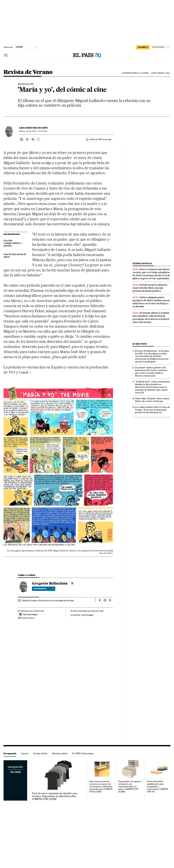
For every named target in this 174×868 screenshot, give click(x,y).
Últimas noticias (142, 263)
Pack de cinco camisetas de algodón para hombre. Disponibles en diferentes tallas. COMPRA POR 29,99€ (55, 796)
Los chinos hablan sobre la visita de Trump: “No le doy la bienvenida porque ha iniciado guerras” (152, 410)
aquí (91, 615)
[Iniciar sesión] (161, 47)
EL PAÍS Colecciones (83, 753)
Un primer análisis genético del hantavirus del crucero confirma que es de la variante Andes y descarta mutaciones (151, 372)
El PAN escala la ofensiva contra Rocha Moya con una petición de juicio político (150, 288)
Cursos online (40, 753)
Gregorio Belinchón (33, 128)
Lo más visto (140, 344)
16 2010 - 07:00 (37, 131)
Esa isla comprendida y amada (13, 243)
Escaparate (10, 753)
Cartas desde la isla (161, 73)
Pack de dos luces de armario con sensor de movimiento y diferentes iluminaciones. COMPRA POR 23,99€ (101, 787)
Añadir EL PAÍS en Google (101, 139)
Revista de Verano (28, 72)
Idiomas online (60, 753)
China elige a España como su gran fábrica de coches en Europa (152, 400)
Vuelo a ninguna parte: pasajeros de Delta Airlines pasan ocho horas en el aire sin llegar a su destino (151, 302)
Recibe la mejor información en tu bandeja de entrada (48, 600)
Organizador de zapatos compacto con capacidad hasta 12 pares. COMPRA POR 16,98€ (129, 787)
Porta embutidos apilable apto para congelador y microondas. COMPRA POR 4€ (158, 787)
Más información (27, 618)
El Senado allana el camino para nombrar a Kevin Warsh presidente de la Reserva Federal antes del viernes (151, 317)
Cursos (25, 753)
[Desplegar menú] (6, 55)
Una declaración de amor (15, 256)
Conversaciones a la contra (135, 73)
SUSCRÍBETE (143, 47)
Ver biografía (44, 589)
